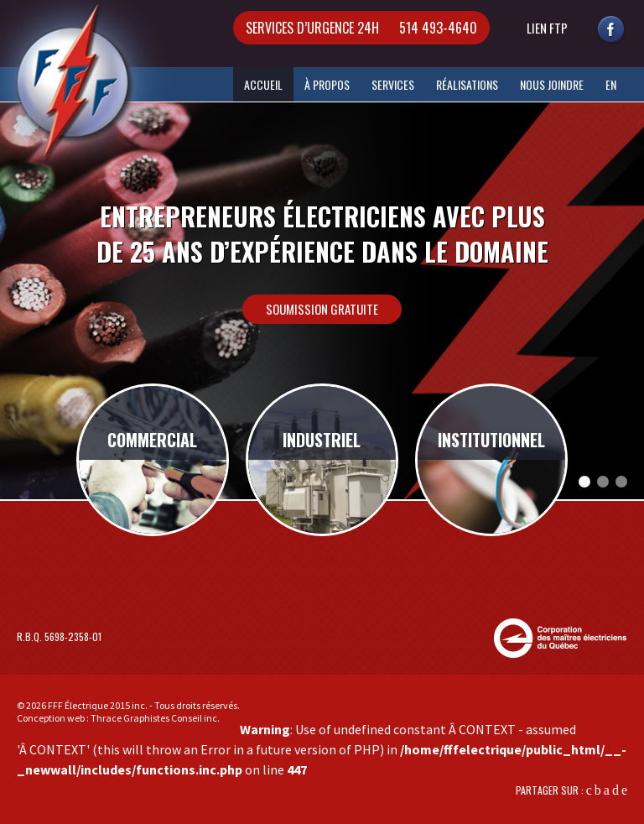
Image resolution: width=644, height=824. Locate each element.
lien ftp (547, 28)
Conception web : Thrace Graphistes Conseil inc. (118, 718)
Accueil (263, 84)
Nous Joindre (552, 84)
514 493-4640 (361, 28)
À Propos (327, 84)
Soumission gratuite (322, 309)
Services (393, 84)
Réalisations (467, 84)
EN (611, 84)
